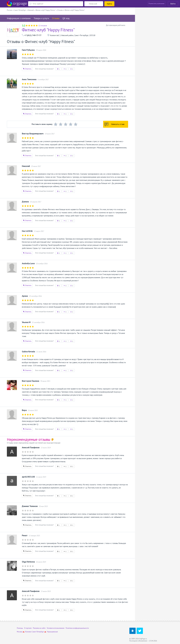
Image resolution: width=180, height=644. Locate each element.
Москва (20, 632)
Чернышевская (52, 632)
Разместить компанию (157, 4)
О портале (28, 628)
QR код (66, 18)
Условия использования (56, 628)
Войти (173, 4)
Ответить (27, 69)
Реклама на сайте (39, 628)
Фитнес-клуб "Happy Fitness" (48, 30)
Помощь (20, 628)
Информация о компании (19, 18)
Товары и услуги (41, 18)
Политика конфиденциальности (77, 628)
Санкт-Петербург (38, 632)
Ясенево (28, 632)
